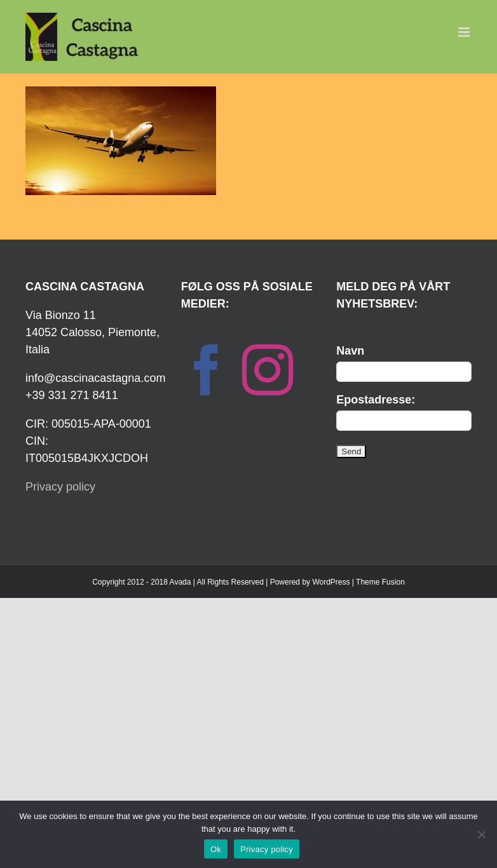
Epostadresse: (376, 400)
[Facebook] (207, 370)
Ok (216, 849)
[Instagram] (268, 370)
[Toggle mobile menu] (465, 32)
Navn (350, 351)
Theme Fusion (380, 582)
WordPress (331, 582)
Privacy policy (60, 487)
